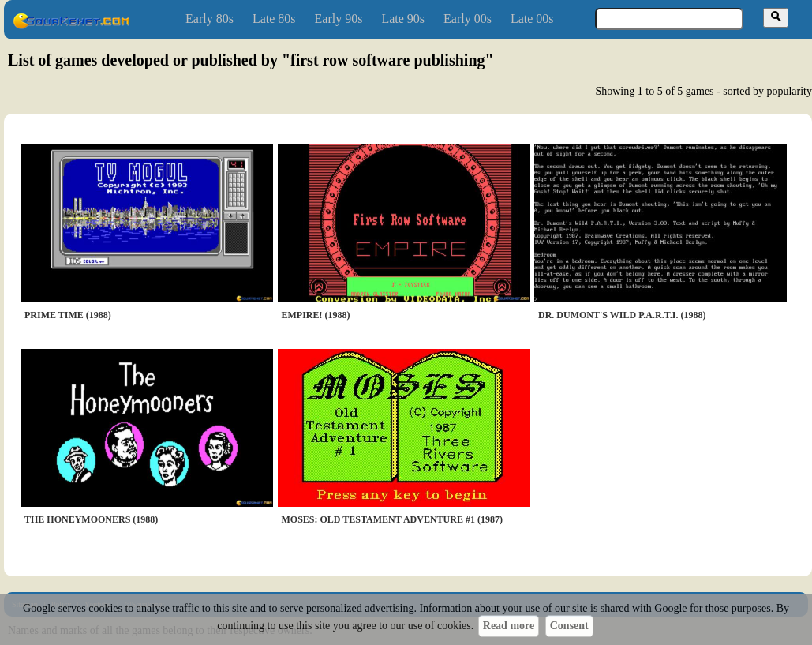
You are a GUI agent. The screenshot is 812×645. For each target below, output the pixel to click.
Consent (569, 626)
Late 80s (274, 19)
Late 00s (532, 19)
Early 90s (339, 19)
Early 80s (210, 19)
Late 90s (403, 19)
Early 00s (468, 19)
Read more (509, 626)
